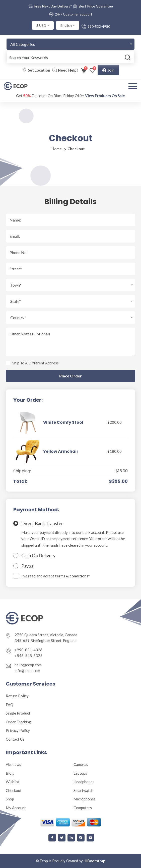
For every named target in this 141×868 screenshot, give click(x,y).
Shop (10, 799)
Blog (10, 773)
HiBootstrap (94, 861)
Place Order (70, 376)
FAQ (10, 705)
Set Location (39, 70)
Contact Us (15, 739)
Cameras (81, 764)
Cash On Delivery (38, 555)
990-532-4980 (99, 26)
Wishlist (13, 782)
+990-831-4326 (28, 650)
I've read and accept (56, 576)
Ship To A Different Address (36, 363)
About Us (13, 764)
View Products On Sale (105, 96)
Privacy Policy (18, 730)
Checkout (14, 790)
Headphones (84, 782)
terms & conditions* (72, 576)
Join (108, 70)
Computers (83, 808)
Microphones (85, 799)
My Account (16, 808)
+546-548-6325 (28, 656)
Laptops (80, 773)
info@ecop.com (27, 671)
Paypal (28, 566)
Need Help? (68, 70)
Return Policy (17, 696)
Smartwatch (83, 790)
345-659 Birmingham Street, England (46, 640)
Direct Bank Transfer (42, 523)
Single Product (18, 713)
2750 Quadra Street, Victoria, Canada (46, 635)
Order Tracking (18, 722)
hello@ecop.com (28, 665)
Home (57, 149)
